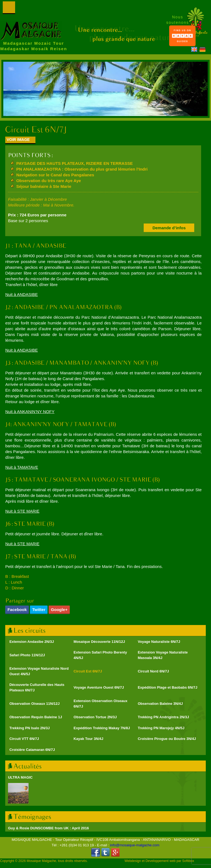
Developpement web (161, 861)
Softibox (188, 861)
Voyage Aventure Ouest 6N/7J (99, 687)
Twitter (39, 610)
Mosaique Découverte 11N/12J (99, 642)
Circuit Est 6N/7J (88, 671)
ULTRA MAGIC (20, 777)
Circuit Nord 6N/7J (153, 671)
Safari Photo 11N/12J (27, 655)
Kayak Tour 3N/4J (88, 739)
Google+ (59, 610)
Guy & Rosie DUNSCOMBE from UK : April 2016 (48, 828)
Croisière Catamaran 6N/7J (32, 750)
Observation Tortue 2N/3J (95, 717)
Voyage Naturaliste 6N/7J (159, 642)
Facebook (17, 610)
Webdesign (133, 861)
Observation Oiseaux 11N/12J (34, 704)
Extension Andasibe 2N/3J (32, 642)
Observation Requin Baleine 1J (36, 717)
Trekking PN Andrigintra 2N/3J (163, 717)
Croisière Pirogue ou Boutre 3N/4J (167, 739)
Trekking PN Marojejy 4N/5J (161, 728)
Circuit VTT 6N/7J (24, 739)
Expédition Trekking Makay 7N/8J (102, 728)
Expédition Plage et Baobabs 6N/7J (167, 687)
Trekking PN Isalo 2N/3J (30, 728)
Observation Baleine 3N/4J (160, 704)
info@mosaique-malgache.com (135, 845)
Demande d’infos (169, 228)
